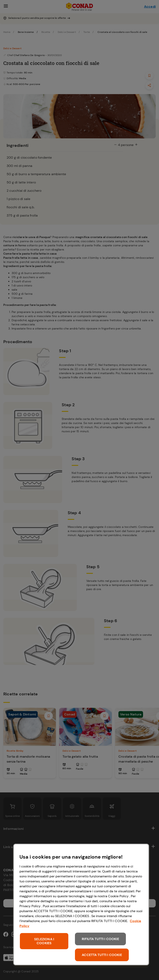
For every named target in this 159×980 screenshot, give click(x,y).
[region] (81, 905)
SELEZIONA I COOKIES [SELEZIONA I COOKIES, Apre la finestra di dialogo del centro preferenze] (44, 941)
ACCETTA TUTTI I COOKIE (102, 955)
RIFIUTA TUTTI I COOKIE (100, 939)
